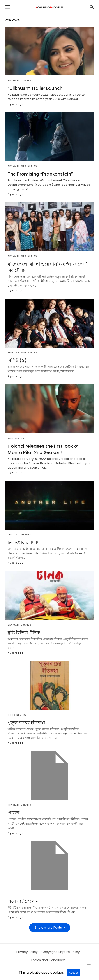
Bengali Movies (20, 80)
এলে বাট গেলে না (24, 901)
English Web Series (22, 353)
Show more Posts (48, 928)
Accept (73, 973)
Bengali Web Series (22, 166)
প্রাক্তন (14, 813)
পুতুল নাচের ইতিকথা (26, 723)
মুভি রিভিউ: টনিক (24, 633)
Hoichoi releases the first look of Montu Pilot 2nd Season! (43, 449)
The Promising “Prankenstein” (40, 174)
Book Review (17, 715)
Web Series (16, 438)
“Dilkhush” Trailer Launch (35, 88)
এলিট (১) (17, 360)
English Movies (20, 535)
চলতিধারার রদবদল (25, 542)
